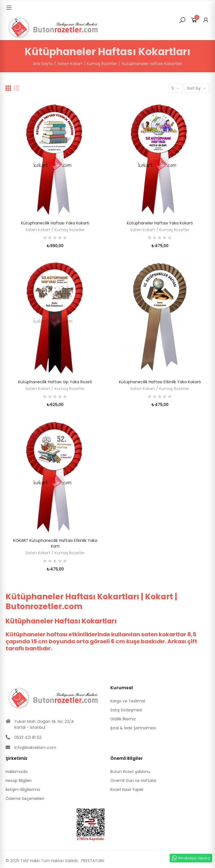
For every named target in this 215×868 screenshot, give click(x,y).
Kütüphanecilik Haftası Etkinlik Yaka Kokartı (160, 382)
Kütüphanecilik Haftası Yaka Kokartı (55, 223)
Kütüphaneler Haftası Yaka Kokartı (160, 223)
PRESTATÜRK (92, 861)
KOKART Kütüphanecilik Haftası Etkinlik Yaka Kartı (55, 543)
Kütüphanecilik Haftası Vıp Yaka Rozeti (55, 382)
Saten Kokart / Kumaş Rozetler (55, 230)
